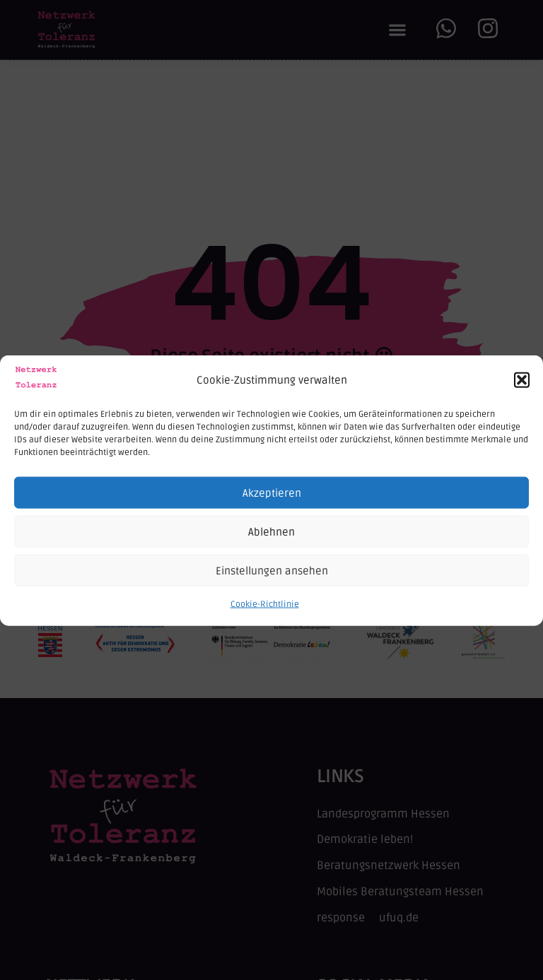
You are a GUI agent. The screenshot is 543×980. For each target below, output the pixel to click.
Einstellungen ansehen (272, 578)
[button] (522, 388)
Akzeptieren (272, 500)
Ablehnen (271, 539)
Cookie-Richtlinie (265, 612)
